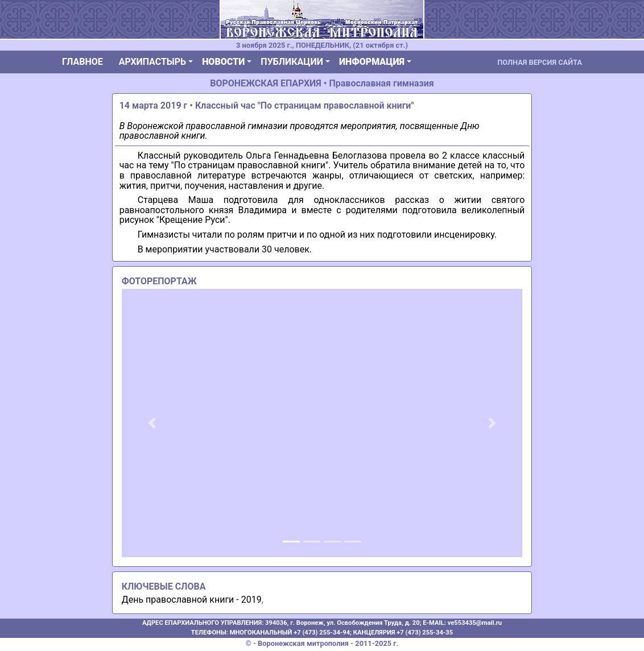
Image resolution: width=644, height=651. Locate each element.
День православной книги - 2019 (192, 600)
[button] (152, 423)
